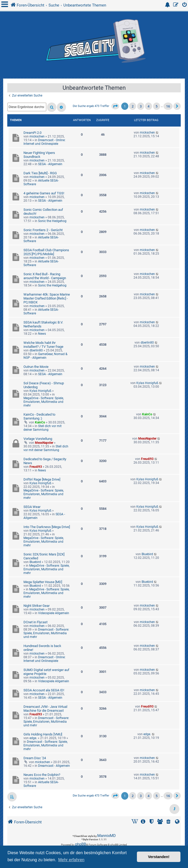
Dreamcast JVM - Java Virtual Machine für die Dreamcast (45, 709)
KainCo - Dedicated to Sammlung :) (39, 416)
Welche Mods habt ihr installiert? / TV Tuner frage (43, 345)
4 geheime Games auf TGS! (44, 193)
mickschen (37, 136)
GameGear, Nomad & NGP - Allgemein (45, 356)
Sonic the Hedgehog (52, 221)
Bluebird (35, 562)
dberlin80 (36, 350)
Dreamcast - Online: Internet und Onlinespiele (44, 142)
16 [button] (168, 106)
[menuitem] (185, 5)
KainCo (40, 422)
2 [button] (133, 106)
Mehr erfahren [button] (71, 860)
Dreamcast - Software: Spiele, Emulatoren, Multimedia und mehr (46, 633)
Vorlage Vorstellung (38, 439)
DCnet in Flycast (35, 622)
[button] (115, 106)
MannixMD (107, 836)
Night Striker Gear (37, 606)
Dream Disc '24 (35, 758)
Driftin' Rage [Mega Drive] (42, 479)
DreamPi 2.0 (32, 133)
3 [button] (141, 106)
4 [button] (148, 106)
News (42, 334)
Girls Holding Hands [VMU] (43, 734)
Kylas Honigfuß (40, 391)
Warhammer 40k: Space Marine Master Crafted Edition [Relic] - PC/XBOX (47, 298)
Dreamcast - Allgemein (54, 766)
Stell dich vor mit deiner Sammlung (43, 428)
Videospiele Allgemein (54, 613)
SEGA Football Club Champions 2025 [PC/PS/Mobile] (46, 252)
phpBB (81, 844)
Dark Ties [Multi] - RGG (40, 173)
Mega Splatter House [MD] (43, 582)
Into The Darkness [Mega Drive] (47, 527)
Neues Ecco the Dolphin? (42, 775)
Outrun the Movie (36, 367)
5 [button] (157, 106)
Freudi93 (36, 467)
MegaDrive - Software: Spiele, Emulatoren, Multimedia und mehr (44, 402)
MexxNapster (44, 443)
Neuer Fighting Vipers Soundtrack (39, 155)
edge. (33, 738)
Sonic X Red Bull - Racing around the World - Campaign (45, 276)
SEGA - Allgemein (50, 164)
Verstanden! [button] (159, 857)
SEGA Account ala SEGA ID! (44, 690)
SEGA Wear (32, 507)
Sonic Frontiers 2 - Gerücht (43, 230)
